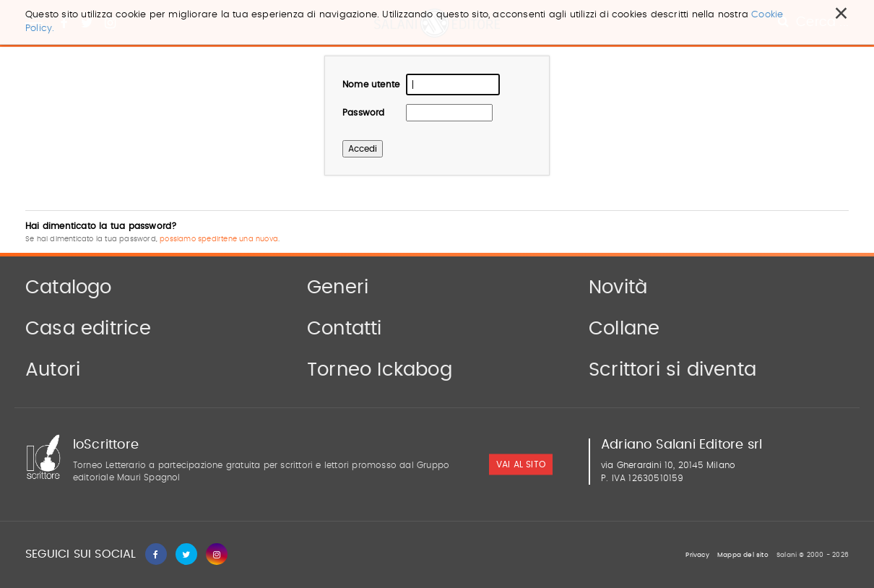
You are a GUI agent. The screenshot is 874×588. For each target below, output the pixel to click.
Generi (338, 287)
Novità (618, 287)
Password (364, 113)
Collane (624, 329)
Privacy (697, 555)
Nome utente (371, 85)
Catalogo (69, 287)
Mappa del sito (743, 555)
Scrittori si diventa (672, 370)
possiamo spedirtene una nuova (219, 239)
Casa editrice (88, 329)
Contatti (345, 329)
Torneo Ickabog (380, 370)
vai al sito (521, 465)
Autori (53, 370)
